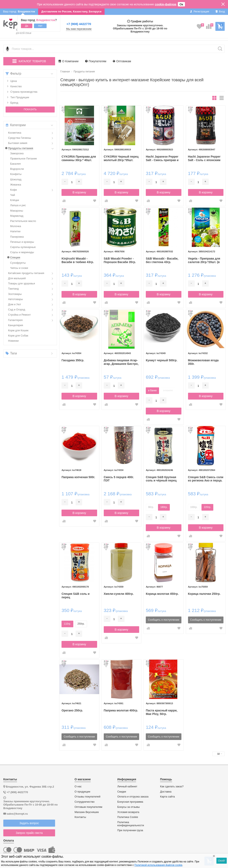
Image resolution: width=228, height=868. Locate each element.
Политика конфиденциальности (131, 824)
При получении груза (130, 830)
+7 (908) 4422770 (79, 24)
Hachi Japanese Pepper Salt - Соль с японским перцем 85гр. (204, 158)
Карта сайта (167, 797)
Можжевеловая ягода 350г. (203, 362)
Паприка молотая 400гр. (121, 710)
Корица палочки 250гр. (204, 594)
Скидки (122, 792)
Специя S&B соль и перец (75, 596)
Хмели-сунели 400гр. (119, 594)
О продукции (82, 792)
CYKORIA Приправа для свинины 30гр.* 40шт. (79, 158)
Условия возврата (128, 812)
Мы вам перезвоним (79, 29)
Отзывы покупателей (87, 797)
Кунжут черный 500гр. (162, 360)
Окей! (222, 861)
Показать (30, 109)
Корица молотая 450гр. (162, 594)
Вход (220, 11)
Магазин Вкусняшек (87, 812)
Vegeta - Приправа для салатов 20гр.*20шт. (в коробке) (204, 260)
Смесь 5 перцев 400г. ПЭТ (119, 479)
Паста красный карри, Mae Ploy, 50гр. (162, 712)
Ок (181, 4)
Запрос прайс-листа (29, 833)
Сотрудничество (84, 802)
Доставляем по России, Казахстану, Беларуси (71, 11)
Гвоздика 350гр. (73, 360)
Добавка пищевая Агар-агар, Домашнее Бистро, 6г (121, 362)
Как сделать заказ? (172, 787)
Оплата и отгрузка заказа (133, 797)
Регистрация (200, 11)
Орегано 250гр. (72, 710)
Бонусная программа (130, 802)
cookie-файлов (165, 4)
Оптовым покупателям (88, 807)
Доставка (166, 792)
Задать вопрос (29, 823)
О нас (78, 787)
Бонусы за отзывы (129, 807)
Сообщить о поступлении (163, 620)
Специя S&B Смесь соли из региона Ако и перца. (206, 479)
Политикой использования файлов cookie (158, 865)
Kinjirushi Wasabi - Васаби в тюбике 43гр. (78, 260)
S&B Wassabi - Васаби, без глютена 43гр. (162, 260)
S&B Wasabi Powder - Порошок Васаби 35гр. (120, 260)
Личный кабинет (127, 787)
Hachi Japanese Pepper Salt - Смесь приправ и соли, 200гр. (162, 158)
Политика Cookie (128, 817)
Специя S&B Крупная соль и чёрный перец (161, 479)
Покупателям (96, 61)
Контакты (80, 817)
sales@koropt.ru (17, 814)
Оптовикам (122, 61)
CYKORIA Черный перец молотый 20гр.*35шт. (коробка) (121, 158)
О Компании (68, 61)
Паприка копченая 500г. (78, 477)
